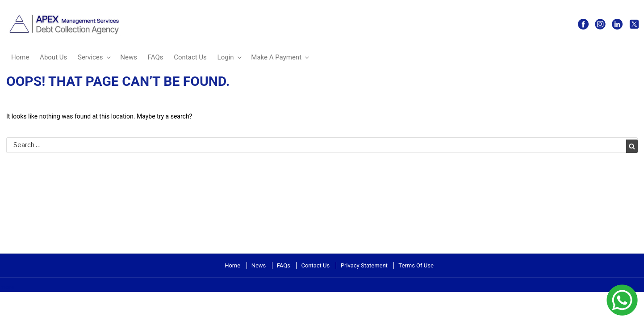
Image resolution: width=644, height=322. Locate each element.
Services (95, 57)
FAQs (156, 57)
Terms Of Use (416, 265)
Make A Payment (281, 57)
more (7, 287)
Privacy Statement (364, 265)
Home (20, 57)
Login (230, 57)
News (129, 57)
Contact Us (190, 57)
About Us (53, 57)
